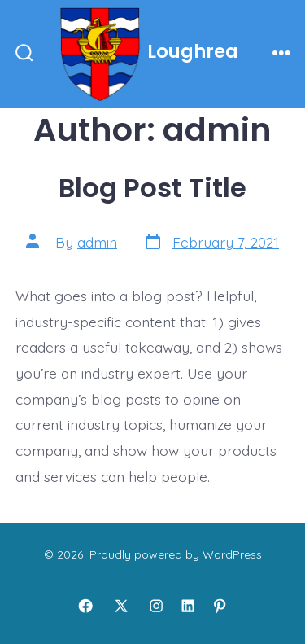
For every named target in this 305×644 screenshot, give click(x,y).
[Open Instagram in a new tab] (156, 606)
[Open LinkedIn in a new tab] (188, 606)
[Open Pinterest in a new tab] (220, 606)
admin (97, 242)
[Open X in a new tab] (121, 606)
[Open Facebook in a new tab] (85, 606)
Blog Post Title (152, 188)
